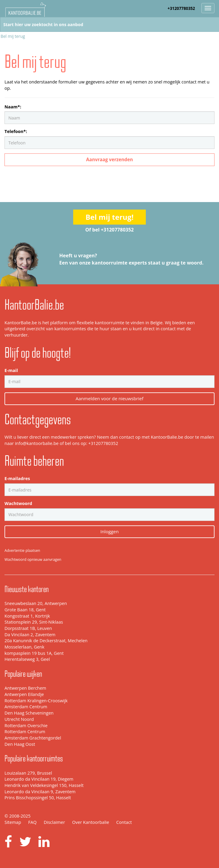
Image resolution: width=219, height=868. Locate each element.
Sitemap (13, 822)
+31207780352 (181, 8)
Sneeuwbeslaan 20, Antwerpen (36, 603)
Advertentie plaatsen (22, 550)
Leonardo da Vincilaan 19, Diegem (39, 779)
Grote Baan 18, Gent (25, 610)
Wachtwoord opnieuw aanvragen (33, 560)
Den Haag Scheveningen (29, 713)
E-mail (11, 370)
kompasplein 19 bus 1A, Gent (34, 653)
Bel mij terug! (109, 217)
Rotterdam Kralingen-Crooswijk (36, 701)
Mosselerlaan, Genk (24, 647)
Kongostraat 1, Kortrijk (27, 616)
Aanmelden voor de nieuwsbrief (109, 398)
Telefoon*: (16, 131)
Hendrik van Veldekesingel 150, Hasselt (44, 785)
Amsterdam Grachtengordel (33, 738)
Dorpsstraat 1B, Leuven (28, 628)
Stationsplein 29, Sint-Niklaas (34, 622)
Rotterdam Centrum (25, 732)
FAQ (32, 822)
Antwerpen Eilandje (24, 694)
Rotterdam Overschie (26, 726)
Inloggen (110, 531)
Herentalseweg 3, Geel (27, 659)
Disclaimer (54, 822)
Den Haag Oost (20, 744)
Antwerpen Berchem (25, 688)
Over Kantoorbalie (90, 822)
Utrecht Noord (19, 719)
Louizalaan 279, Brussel (28, 773)
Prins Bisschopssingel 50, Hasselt (38, 798)
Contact (124, 822)
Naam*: (13, 107)
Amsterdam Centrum (26, 707)
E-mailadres (17, 478)
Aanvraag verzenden (109, 159)
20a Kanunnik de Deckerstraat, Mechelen (46, 641)
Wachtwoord (18, 503)
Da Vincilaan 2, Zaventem (30, 635)
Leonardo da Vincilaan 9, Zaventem (40, 792)
